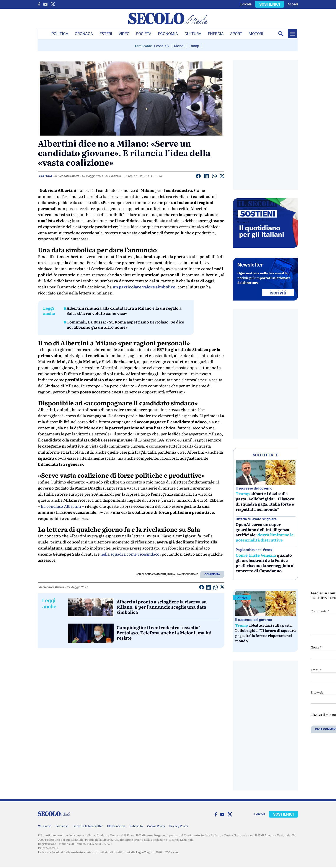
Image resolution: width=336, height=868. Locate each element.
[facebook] (39, 4)
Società (144, 34)
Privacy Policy (179, 826)
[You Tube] (45, 4)
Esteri (106, 34)
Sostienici (62, 826)
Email (316, 670)
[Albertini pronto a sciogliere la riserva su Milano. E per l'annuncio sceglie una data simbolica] (91, 607)
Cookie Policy (156, 826)
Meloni (179, 46)
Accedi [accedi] (293, 4)
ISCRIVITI (278, 293)
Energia (216, 34)
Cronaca (84, 34)
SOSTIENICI (270, 4)
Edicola (246, 4)
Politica (60, 34)
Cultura (193, 34)
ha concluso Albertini (61, 506)
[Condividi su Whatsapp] (214, 177)
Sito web (317, 692)
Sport (236, 34)
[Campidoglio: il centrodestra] (91, 633)
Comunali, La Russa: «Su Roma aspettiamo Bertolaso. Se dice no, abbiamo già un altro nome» (125, 325)
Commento (320, 611)
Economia (168, 34)
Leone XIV (162, 46)
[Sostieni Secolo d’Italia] (266, 246)
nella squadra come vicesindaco (130, 554)
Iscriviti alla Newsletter (88, 826)
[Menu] (292, 34)
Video (124, 34)
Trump (194, 46)
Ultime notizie (116, 826)
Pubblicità (136, 826)
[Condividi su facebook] (198, 177)
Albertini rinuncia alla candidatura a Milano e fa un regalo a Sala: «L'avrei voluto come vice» (124, 311)
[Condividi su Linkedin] (206, 177)
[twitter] (53, 4)
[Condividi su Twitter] (222, 177)
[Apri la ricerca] (281, 34)
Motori (256, 34)
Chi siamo (45, 826)
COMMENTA (212, 574)
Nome (316, 647)
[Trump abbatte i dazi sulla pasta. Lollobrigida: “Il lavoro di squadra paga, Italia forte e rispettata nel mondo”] (266, 472)
